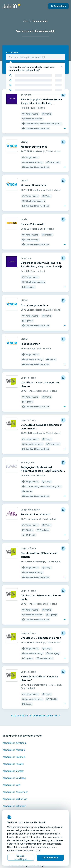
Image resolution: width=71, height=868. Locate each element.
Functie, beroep (12, 52)
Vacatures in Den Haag (14, 778)
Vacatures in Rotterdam (14, 806)
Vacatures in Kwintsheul (14, 743)
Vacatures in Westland (14, 750)
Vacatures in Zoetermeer (15, 792)
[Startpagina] (11, 6)
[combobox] (35, 57)
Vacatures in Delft (11, 785)
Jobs (26, 21)
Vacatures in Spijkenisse (15, 799)
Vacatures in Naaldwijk (14, 757)
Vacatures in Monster (13, 771)
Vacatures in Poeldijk (13, 764)
